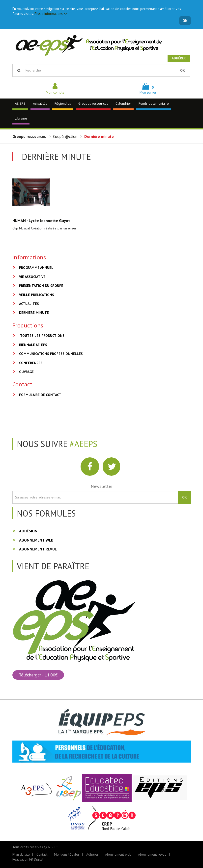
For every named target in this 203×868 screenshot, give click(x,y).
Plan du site (21, 854)
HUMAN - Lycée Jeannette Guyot (41, 221)
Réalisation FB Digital (28, 859)
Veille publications (37, 295)
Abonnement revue (38, 549)
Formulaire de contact (40, 395)
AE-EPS (20, 103)
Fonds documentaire (154, 103)
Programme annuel (36, 268)
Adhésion (28, 531)
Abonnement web (36, 540)
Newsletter (101, 486)
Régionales (63, 103)
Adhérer (179, 58)
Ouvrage (26, 372)
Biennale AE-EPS (33, 345)
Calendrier (123, 103)
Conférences (31, 363)
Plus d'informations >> (51, 14)
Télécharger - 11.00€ (38, 675)
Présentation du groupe (41, 286)
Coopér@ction (65, 136)
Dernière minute (34, 313)
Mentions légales (67, 854)
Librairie (21, 118)
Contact (42, 854)
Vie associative (32, 277)
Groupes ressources (93, 103)
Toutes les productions (42, 336)
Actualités (40, 103)
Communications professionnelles (51, 354)
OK (185, 21)
